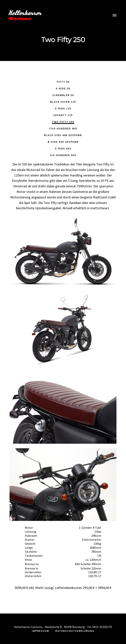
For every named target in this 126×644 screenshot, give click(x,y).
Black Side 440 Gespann (63, 135)
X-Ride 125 (63, 108)
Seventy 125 (63, 115)
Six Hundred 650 (63, 155)
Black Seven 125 (63, 102)
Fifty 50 (63, 82)
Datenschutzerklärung (75, 631)
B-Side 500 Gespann (63, 142)
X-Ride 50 (63, 88)
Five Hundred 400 (63, 128)
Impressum (40, 631)
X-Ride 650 (63, 148)
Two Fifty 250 (63, 122)
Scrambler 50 (63, 95)
